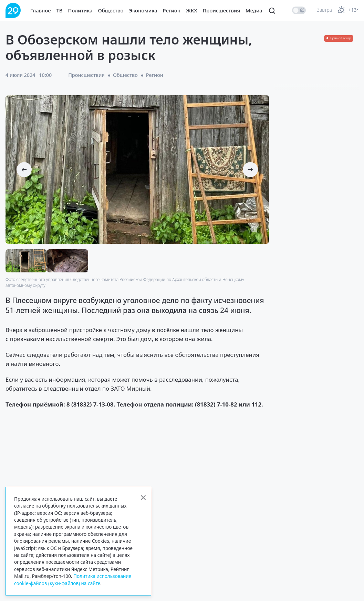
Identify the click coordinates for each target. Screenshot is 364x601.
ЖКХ (191, 10)
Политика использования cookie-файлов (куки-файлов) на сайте (73, 579)
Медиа (254, 10)
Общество (111, 10)
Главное (41, 10)
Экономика (143, 10)
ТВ (60, 10)
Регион (172, 10)
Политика (80, 10)
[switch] (299, 10)
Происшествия (221, 10)
